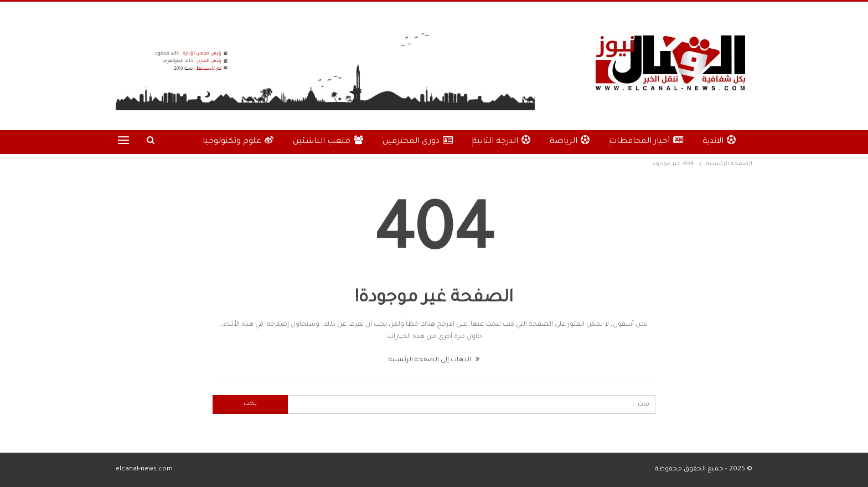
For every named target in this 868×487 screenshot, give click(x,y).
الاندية (719, 141)
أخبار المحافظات (646, 141)
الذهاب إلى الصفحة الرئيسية (434, 360)
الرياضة (570, 141)
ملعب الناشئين (328, 141)
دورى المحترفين (418, 141)
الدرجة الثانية (501, 141)
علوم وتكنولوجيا (238, 141)
